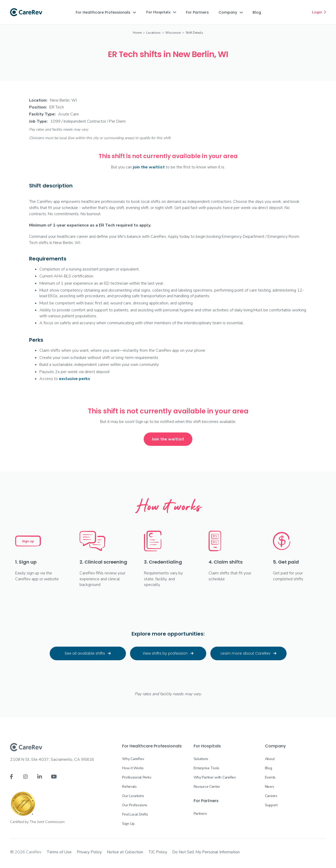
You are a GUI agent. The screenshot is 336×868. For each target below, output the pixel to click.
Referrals (129, 787)
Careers (271, 796)
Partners (200, 814)
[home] (26, 12)
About (270, 759)
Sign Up (128, 824)
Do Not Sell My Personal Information (206, 852)
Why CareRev (133, 759)
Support (271, 805)
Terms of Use (59, 852)
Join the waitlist (168, 439)
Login (319, 12)
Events (270, 777)
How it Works (133, 768)
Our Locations (133, 796)
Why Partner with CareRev (215, 777)
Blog (269, 768)
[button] (106, 12)
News (270, 787)
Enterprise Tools (207, 768)
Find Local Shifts (135, 814)
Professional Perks (137, 777)
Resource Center (207, 787)
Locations (153, 33)
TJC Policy (158, 852)
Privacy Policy (89, 852)
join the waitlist (149, 167)
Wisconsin (173, 33)
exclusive (75, 379)
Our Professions (135, 805)
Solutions (201, 759)
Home (137, 33)
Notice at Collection (125, 852)
